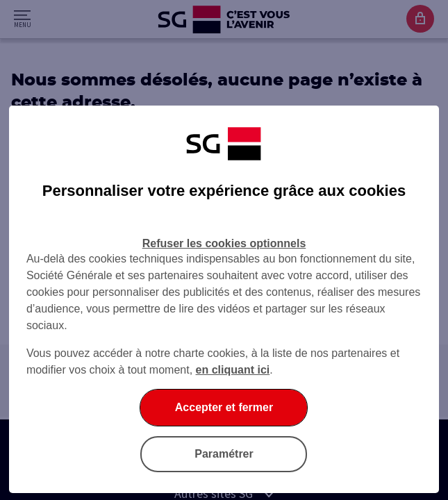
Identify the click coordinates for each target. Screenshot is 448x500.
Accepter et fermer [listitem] (224, 407)
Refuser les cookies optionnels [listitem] (224, 243)
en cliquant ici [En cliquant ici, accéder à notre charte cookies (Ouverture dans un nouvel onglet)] (233, 370)
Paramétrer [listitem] (224, 454)
